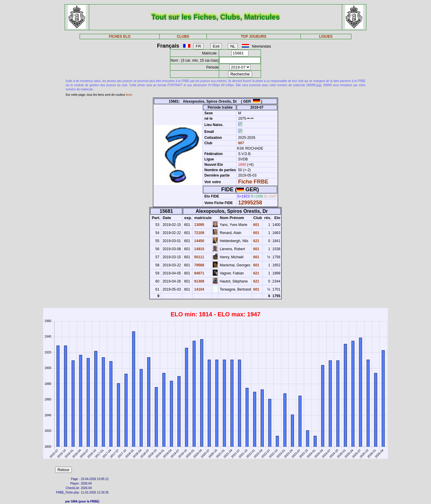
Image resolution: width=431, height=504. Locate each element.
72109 (199, 233)
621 (256, 241)
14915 (199, 249)
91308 (199, 281)
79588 (199, 265)
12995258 (250, 203)
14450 (199, 241)
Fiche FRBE (253, 182)
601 (256, 225)
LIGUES (326, 37)
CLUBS (183, 37)
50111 (199, 257)
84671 (199, 273)
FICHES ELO (120, 37)
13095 (199, 225)
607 (240, 143)
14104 (199, 289)
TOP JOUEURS (254, 37)
